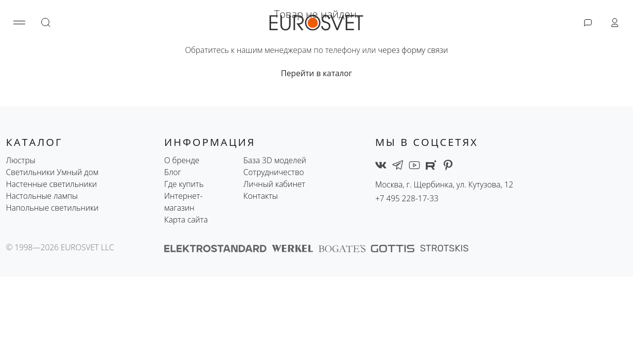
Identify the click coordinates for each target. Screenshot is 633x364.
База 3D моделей (275, 160)
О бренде (182, 160)
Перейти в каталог (316, 73)
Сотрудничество (274, 172)
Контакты (261, 196)
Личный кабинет (274, 184)
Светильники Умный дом (52, 172)
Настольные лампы (42, 196)
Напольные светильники (52, 208)
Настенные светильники (51, 184)
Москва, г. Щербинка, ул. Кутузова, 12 (445, 184)
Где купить (184, 184)
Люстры (21, 160)
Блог (173, 172)
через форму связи (413, 50)
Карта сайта (186, 220)
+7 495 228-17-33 (407, 198)
